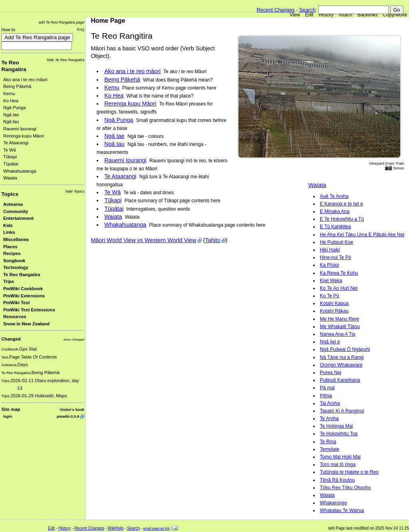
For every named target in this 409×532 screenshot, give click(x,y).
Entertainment (18, 218)
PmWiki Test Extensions (29, 310)
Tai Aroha (330, 403)
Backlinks (368, 15)
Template (330, 449)
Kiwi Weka (331, 281)
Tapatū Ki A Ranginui (342, 411)
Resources (15, 317)
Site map (11, 409)
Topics (10, 194)
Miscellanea (16, 239)
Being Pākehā (17, 86)
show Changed (74, 340)
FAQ (80, 29)
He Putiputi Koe (337, 242)
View (295, 15)
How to (8, 30)
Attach (345, 15)
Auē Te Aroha (334, 196)
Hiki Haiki (330, 250)
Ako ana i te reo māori (25, 80)
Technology (16, 267)
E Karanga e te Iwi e (341, 204)
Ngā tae (11, 115)
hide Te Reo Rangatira (66, 60)
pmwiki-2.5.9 (68, 416)
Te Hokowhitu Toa (339, 434)
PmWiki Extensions (24, 296)
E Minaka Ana (335, 211)
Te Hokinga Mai (337, 426)
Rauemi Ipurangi (20, 129)
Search (307, 10)
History (326, 15)
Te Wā (10, 150)
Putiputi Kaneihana (340, 380)
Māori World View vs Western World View (143, 240)
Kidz (8, 225)
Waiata (10, 178)
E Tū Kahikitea (336, 227)
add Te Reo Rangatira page (61, 22)
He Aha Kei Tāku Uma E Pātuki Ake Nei (362, 235)
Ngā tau (11, 122)
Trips (9, 281)
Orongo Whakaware (341, 365)
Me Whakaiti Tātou (340, 327)
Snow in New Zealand (26, 324)
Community (16, 211)
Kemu (9, 94)
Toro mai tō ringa (338, 464)
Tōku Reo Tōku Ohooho (345, 488)
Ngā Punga (15, 108)
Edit (309, 15)
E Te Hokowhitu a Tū (342, 219)
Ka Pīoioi (330, 265)
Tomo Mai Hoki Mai (340, 457)
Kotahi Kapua (334, 303)
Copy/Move (395, 15)
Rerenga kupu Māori (24, 136)
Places (10, 247)
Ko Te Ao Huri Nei (339, 288)
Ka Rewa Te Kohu (339, 273)
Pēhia (326, 396)
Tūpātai (11, 164)
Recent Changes (276, 10)
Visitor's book (72, 409)
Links (9, 232)
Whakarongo (334, 503)
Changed (11, 339)
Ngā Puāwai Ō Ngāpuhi (345, 349)
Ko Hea (11, 101)
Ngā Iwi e (330, 342)
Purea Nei (331, 373)
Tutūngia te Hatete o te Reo (349, 472)
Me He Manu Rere (340, 319)
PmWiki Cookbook (23, 289)
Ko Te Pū (330, 296)
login (8, 416)
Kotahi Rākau (334, 311)
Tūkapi (10, 157)
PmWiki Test (16, 303)
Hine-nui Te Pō (336, 257)
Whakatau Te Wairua (342, 510)
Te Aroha (329, 418)
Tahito (212, 240)
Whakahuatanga (20, 171)
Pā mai (327, 388)
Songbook (14, 261)
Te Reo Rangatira (22, 275)
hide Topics (75, 191)
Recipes (12, 253)
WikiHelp (116, 528)
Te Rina (328, 442)
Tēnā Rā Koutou (337, 480)
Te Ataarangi (16, 143)
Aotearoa (13, 204)
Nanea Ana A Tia (338, 334)
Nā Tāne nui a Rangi (342, 357)
